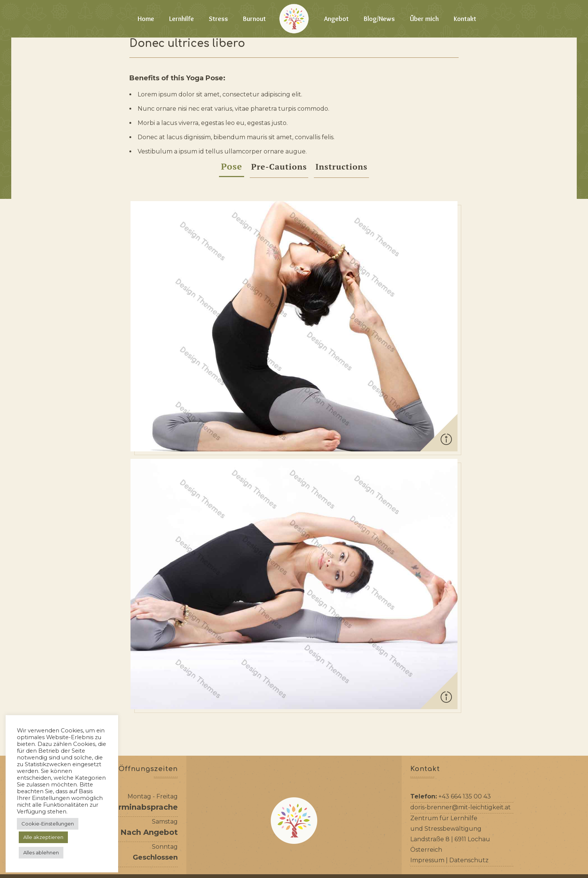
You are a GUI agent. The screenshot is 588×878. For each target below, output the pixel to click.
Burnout (254, 19)
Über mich (424, 19)
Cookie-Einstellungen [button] (48, 824)
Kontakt (465, 19)
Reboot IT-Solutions (414, 870)
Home (146, 19)
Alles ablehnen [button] (41, 852)
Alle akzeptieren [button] (43, 837)
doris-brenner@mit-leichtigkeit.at (460, 773)
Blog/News (379, 19)
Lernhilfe (181, 19)
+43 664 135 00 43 (465, 762)
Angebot (336, 19)
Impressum (427, 826)
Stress (218, 19)
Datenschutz (469, 826)
